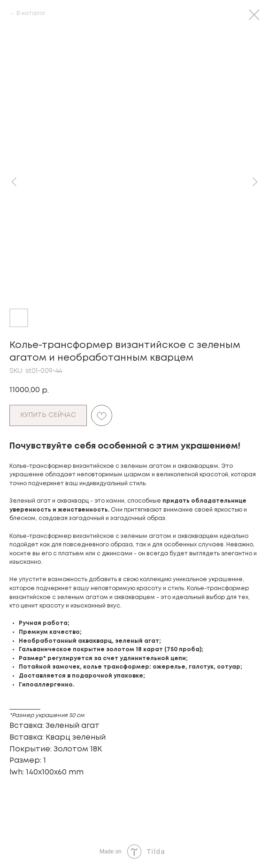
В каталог (31, 13)
